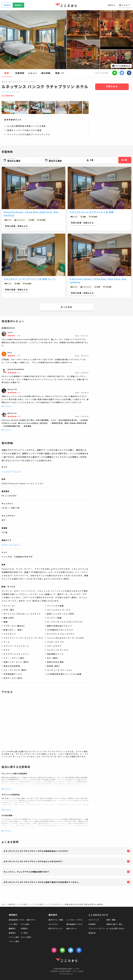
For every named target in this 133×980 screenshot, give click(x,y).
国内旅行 (19, 5)
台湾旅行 (24, 928)
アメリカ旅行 (26, 937)
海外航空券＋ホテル (17, 920)
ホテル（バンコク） (11, 545)
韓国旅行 (12, 928)
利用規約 (92, 924)
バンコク (6, 92)
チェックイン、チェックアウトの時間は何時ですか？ (27, 872)
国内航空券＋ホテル (75, 924)
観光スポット (72, 928)
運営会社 (92, 933)
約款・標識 (111, 920)
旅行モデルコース (56, 928)
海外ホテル (31, 920)
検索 (125, 160)
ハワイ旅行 (13, 924)
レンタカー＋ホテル (75, 920)
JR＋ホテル (53, 924)
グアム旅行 (25, 924)
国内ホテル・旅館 (56, 920)
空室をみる (112, 86)
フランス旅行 (14, 941)
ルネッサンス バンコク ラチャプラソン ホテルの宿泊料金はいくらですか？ (36, 851)
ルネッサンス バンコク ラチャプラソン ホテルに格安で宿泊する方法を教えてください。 (42, 882)
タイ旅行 (24, 933)
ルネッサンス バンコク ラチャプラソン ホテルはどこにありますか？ (33, 861)
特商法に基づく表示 (114, 924)
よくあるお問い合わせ (115, 928)
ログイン (112, 5)
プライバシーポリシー (97, 928)
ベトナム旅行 (14, 937)
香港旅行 (12, 933)
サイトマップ (94, 920)
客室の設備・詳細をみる (16, 226)
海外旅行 (7, 5)
